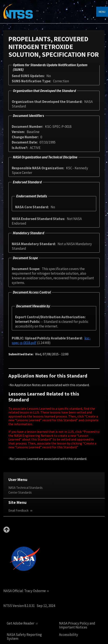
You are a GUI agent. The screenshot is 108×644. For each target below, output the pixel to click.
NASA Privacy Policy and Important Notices (77, 625)
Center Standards (20, 492)
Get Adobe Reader (23, 623)
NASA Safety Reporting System (24, 637)
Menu (102, 12)
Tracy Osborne (37, 591)
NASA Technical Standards (26, 488)
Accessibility (68, 635)
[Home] (18, 14)
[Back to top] (7, 531)
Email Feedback (21, 510)
